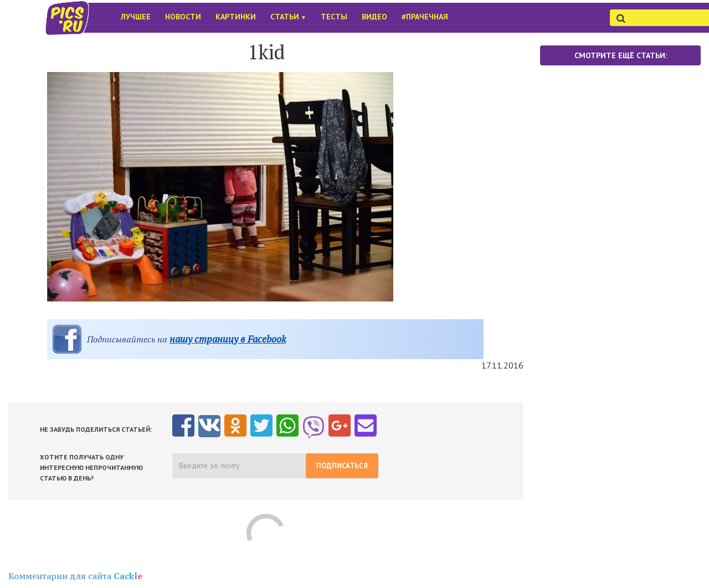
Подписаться (342, 466)
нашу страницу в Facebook (228, 339)
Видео (374, 17)
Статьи (288, 17)
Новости (183, 17)
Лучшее (136, 17)
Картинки (236, 17)
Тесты (334, 17)
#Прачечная (425, 17)
